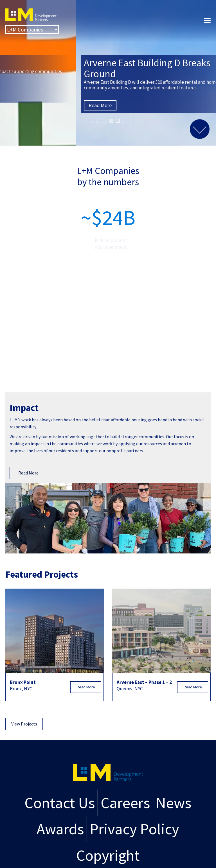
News (174, 803)
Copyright (108, 855)
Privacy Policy (134, 829)
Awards (60, 829)
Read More (24, 95)
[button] (92, 121)
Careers (125, 803)
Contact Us (60, 803)
